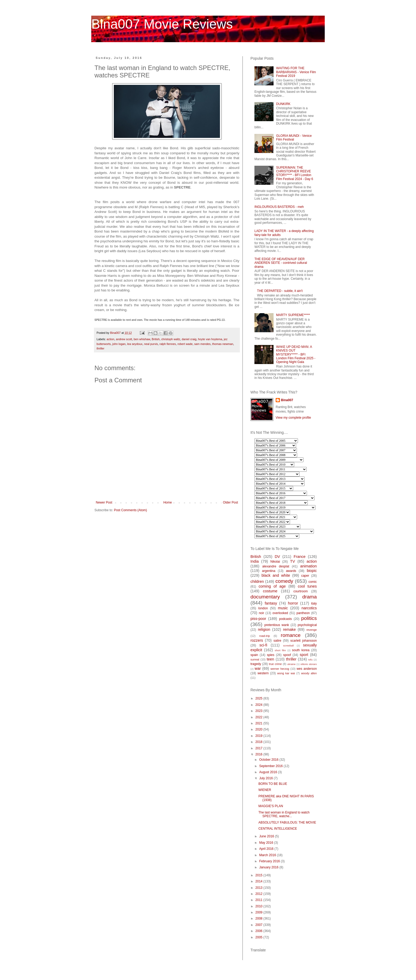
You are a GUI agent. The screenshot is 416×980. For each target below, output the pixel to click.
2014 (259, 881)
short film (280, 650)
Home (168, 502)
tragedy (256, 664)
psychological (307, 625)
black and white (276, 575)
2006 (259, 931)
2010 (259, 906)
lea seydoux (135, 344)
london (263, 608)
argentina (269, 571)
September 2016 (271, 766)
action (110, 339)
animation (309, 566)
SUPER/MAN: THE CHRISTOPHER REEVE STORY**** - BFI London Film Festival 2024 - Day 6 (295, 173)
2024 (259, 705)
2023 (259, 711)
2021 (259, 723)
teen (270, 659)
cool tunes (307, 586)
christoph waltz (171, 339)
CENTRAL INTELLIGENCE (278, 829)
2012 (259, 894)
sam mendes (202, 344)
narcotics (309, 608)
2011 (259, 900)
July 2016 (266, 778)
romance (291, 635)
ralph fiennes (168, 344)
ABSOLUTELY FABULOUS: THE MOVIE (287, 822)
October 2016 (269, 760)
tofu (310, 660)
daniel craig (189, 339)
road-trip (265, 636)
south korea (301, 650)
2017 (259, 748)
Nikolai (275, 562)
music (283, 608)
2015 (259, 875)
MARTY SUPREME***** (293, 315)
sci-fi (263, 645)
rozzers (257, 640)
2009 (259, 912)
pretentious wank (277, 625)
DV (277, 557)
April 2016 (267, 849)
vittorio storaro (309, 664)
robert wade (185, 344)
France (300, 557)
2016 (259, 754)
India (255, 561)
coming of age (272, 586)
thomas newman (223, 344)
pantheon (303, 613)
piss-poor (258, 619)
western (263, 673)
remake (289, 629)
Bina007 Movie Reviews (162, 24)
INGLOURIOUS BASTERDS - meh (279, 207)
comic (313, 582)
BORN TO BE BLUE (273, 784)
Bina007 (287, 400)
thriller (100, 348)
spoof (287, 655)
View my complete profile (293, 418)
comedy (284, 581)
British (156, 339)
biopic (312, 571)
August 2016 (269, 772)
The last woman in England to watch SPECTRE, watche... (284, 814)
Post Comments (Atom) (130, 510)
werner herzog (280, 669)
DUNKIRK (283, 104)
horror (293, 603)
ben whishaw (142, 339)
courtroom (301, 591)
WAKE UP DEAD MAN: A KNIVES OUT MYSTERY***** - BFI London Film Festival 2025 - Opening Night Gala (296, 355)
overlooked (280, 613)
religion (264, 629)
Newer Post (104, 502)
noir (261, 613)
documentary (265, 597)
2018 (259, 742)
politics (309, 618)
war (258, 668)
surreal (255, 659)
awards (291, 571)
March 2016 (268, 855)
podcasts (285, 619)
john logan (119, 344)
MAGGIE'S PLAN (271, 806)
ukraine (291, 664)
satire (277, 641)
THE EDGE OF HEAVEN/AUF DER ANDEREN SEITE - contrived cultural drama (281, 263)
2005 (259, 937)
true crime (275, 664)
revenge (312, 630)
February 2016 (270, 861)
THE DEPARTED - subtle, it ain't (280, 291)
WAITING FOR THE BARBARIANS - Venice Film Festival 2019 (296, 72)
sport (304, 655)
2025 (259, 698)
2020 (259, 729)
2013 (259, 888)
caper (305, 576)
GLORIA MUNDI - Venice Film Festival (294, 138)
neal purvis (151, 344)
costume (270, 591)
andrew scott (124, 339)
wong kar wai (286, 673)
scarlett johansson (304, 641)
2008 (259, 918)
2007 (259, 925)
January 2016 (269, 867)
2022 (259, 717)
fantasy (271, 603)
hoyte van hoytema (210, 339)
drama (310, 597)
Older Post (230, 502)
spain (254, 655)
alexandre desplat (276, 566)
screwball (288, 646)
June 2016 (267, 836)
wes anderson (307, 669)
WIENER (265, 790)
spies (271, 655)
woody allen (309, 673)
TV (292, 561)
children (257, 581)
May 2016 (267, 843)
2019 (259, 736)
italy (314, 603)
